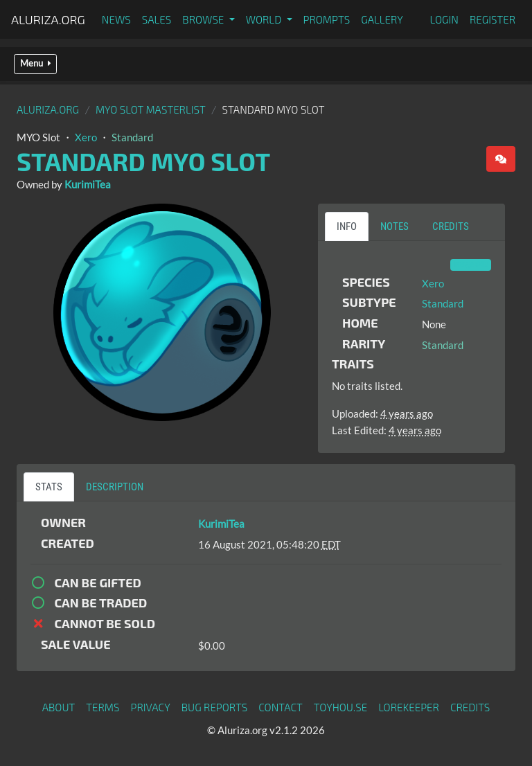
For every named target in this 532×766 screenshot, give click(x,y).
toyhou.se (340, 707)
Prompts (327, 19)
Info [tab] (347, 226)
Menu (35, 63)
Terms (103, 707)
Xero (86, 137)
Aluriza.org (48, 19)
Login (444, 19)
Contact (281, 707)
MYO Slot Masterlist (151, 109)
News (116, 19)
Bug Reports (215, 707)
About (59, 707)
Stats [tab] (49, 487)
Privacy (151, 707)
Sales (157, 19)
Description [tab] (115, 487)
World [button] (265, 19)
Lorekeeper (409, 707)
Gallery (382, 19)
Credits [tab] (451, 226)
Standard (132, 137)
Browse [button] (204, 19)
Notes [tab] (394, 226)
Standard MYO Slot (143, 161)
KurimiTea (88, 184)
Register (493, 19)
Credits (470, 707)
